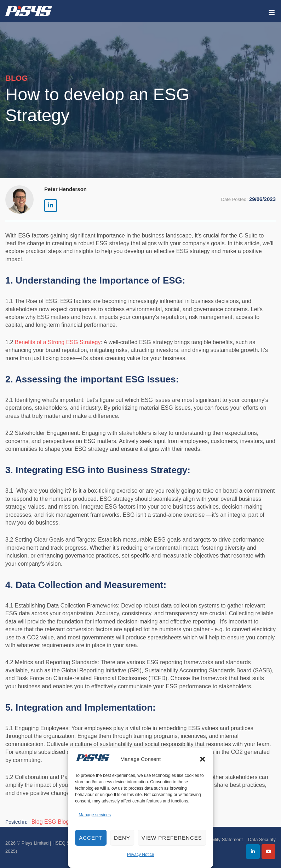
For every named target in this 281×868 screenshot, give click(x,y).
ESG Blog (57, 822)
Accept (91, 838)
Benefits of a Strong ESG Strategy (58, 342)
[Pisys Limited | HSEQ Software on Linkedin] (51, 206)
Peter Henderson (65, 189)
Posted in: (16, 822)
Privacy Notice (141, 855)
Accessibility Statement (219, 839)
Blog (37, 822)
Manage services (95, 815)
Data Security (262, 839)
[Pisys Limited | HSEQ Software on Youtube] (268, 852)
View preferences (172, 838)
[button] (202, 759)
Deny (122, 838)
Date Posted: (234, 199)
